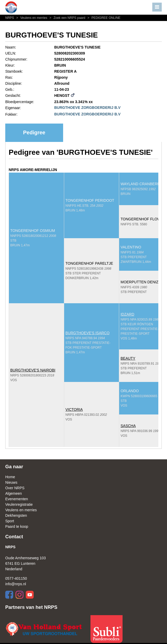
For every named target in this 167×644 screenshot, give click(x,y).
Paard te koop (17, 526)
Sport (10, 521)
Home (10, 477)
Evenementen (17, 499)
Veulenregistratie (19, 504)
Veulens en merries (32, 18)
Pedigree (34, 132)
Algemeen (14, 493)
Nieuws (11, 482)
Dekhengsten (16, 515)
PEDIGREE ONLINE (103, 18)
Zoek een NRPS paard (67, 18)
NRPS (10, 18)
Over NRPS (15, 488)
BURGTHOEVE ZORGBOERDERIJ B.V (87, 108)
